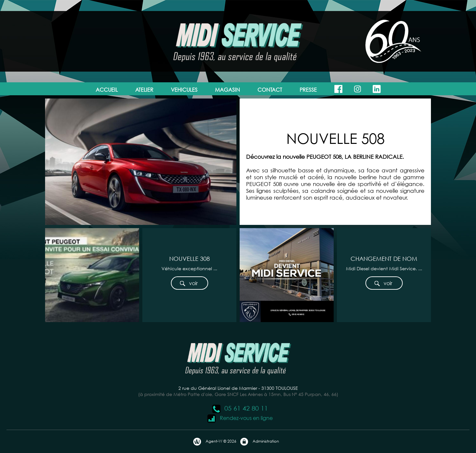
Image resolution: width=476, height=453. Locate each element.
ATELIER (144, 90)
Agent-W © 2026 (214, 442)
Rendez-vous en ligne (240, 418)
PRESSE (308, 90)
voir (189, 283)
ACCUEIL (107, 90)
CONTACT (270, 90)
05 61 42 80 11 (240, 408)
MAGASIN (227, 90)
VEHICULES (184, 90)
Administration (259, 442)
